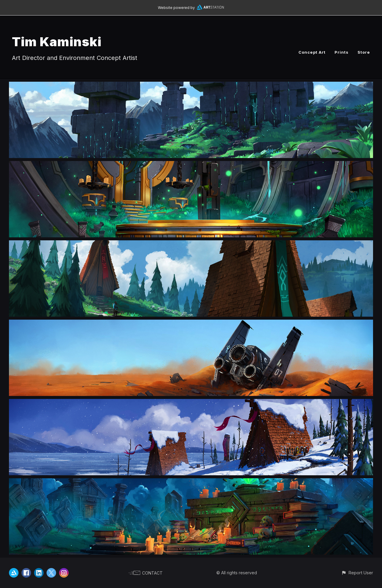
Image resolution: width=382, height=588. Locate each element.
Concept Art (312, 52)
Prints (342, 52)
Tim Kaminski (57, 42)
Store (364, 52)
